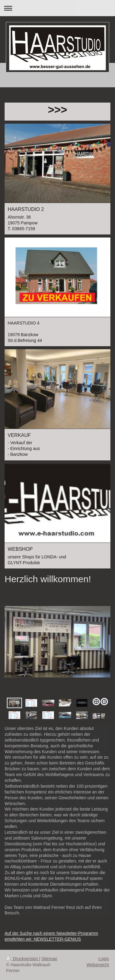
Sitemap (49, 959)
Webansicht (98, 965)
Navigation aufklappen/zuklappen (57, 8)
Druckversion (23, 959)
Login (104, 959)
